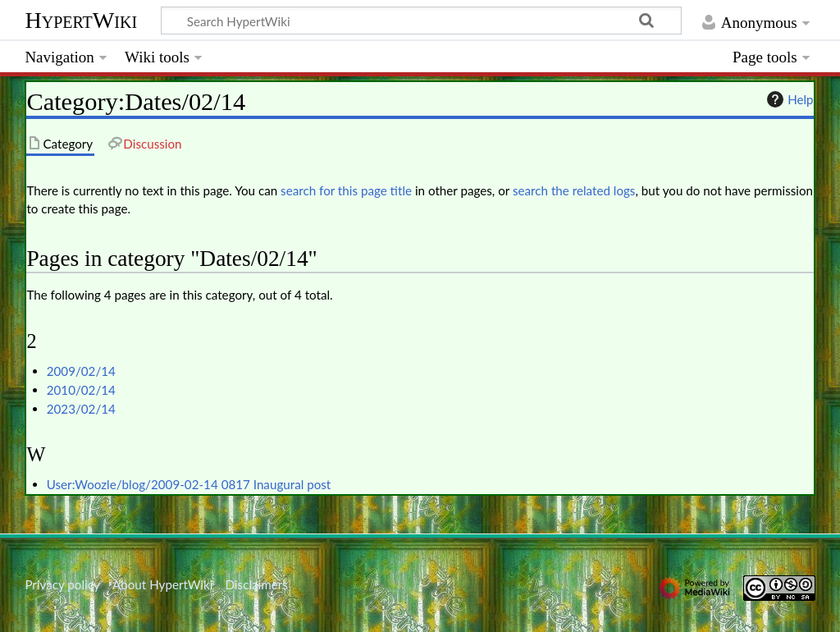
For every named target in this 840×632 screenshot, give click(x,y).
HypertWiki (81, 20)
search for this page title (346, 190)
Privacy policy (62, 584)
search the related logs (574, 190)
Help (788, 99)
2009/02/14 (81, 371)
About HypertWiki (162, 584)
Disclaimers (257, 584)
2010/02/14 (81, 390)
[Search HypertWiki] (421, 21)
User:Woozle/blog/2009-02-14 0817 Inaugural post (189, 484)
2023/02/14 (81, 409)
